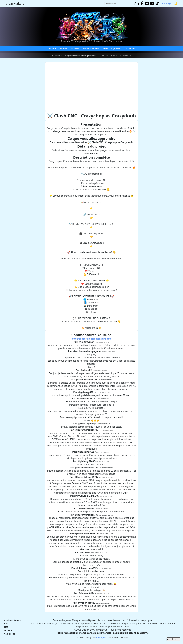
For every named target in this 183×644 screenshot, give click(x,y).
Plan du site (9, 634)
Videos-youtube (88, 55)
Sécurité (8, 630)
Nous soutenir (91, 48)
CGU (6, 627)
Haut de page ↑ (173, 639)
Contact (131, 48)
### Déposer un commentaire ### (92, 339)
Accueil (52, 48)
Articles (75, 48)
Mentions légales (12, 620)
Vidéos (63, 48)
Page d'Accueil (72, 55)
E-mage (100, 637)
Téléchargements (113, 48)
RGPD (6, 623)
